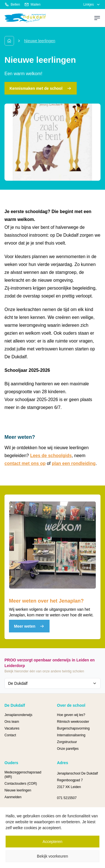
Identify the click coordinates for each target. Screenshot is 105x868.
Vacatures (12, 728)
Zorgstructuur (67, 742)
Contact (10, 735)
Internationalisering (71, 735)
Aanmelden (13, 797)
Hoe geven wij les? (71, 715)
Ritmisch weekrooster (73, 722)
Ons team (12, 722)
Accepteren (53, 842)
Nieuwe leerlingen (18, 790)
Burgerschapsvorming (73, 728)
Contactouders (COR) (21, 784)
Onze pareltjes (68, 749)
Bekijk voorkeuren (53, 856)
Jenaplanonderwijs (18, 715)
